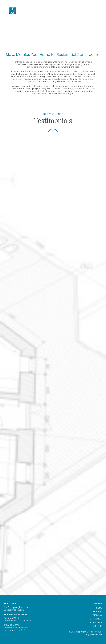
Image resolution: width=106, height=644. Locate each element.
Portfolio (97, 615)
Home (99, 608)
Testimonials (96, 622)
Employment (96, 619)
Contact (97, 626)
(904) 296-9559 (12, 625)
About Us (97, 612)
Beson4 (98, 634)
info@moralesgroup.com (17, 628)
